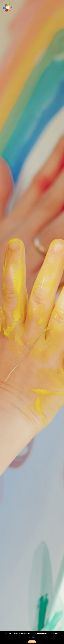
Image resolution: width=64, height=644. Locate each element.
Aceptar (32, 642)
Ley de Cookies (32, 637)
